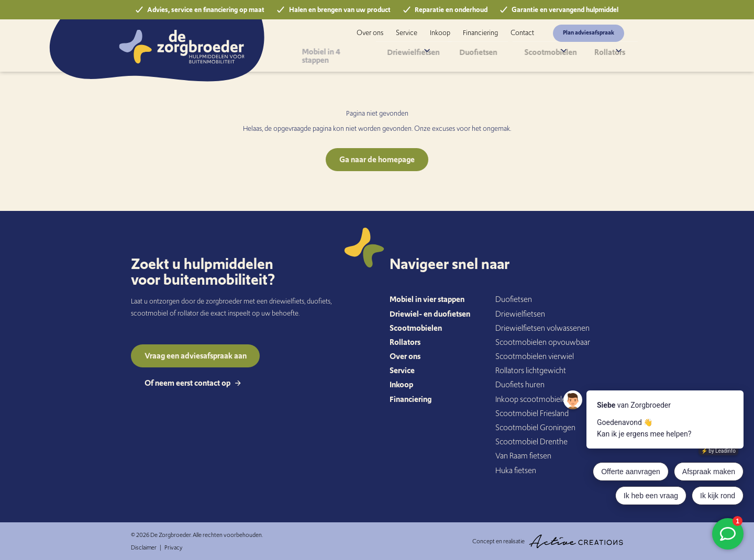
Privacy (173, 547)
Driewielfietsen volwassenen (542, 328)
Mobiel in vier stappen (427, 299)
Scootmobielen (539, 55)
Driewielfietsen (419, 55)
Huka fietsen (516, 470)
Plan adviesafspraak (589, 32)
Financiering (480, 33)
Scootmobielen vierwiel (535, 356)
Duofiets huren (520, 384)
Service (407, 33)
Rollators (597, 55)
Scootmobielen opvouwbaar (543, 342)
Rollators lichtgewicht (531, 370)
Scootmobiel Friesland (532, 413)
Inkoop (440, 33)
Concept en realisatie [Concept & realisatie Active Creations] (548, 541)
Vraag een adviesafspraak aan (196, 356)
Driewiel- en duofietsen (430, 314)
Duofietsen (481, 55)
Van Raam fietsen (523, 456)
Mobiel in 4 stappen (347, 55)
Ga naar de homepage (377, 159)
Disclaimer (144, 547)
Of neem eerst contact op (193, 383)
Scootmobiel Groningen (535, 427)
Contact (522, 33)
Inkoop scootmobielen (533, 399)
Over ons (370, 33)
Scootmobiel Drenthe (531, 441)
